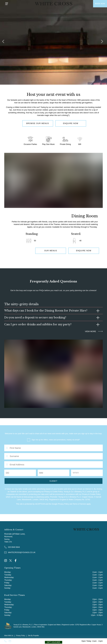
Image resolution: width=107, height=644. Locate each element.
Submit (53, 481)
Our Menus (51, 251)
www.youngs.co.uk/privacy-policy (36, 497)
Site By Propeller (33, 636)
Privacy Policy (63, 504)
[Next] (103, 42)
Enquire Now (71, 123)
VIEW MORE (94, 331)
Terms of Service (79, 504)
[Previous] (4, 42)
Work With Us (9, 636)
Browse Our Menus (38, 123)
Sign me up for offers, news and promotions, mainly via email (55, 440)
